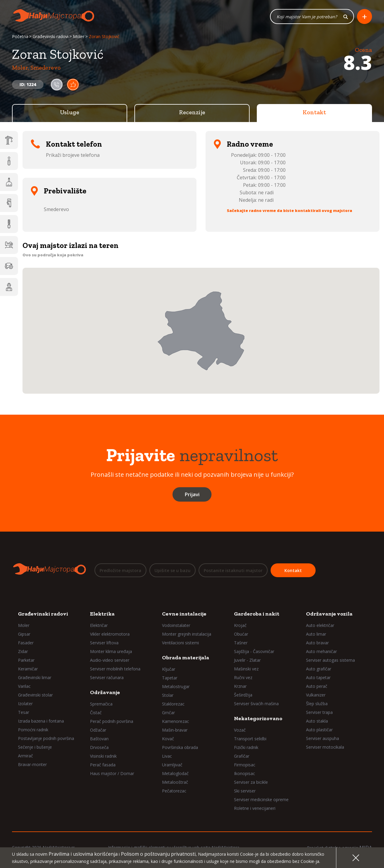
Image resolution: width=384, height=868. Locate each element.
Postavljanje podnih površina (46, 738)
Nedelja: (248, 200)
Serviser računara (107, 677)
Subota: (248, 193)
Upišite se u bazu (172, 570)
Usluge (70, 112)
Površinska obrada (180, 747)
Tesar (24, 712)
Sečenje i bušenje (35, 747)
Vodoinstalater (176, 625)
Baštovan (99, 739)
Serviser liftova (104, 643)
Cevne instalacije (184, 614)
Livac (167, 756)
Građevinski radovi (51, 37)
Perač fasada (103, 765)
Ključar (169, 669)
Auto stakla (317, 721)
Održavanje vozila (329, 614)
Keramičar (28, 669)
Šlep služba (317, 704)
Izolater (25, 704)
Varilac (24, 686)
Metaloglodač (175, 773)
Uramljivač (172, 765)
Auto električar (320, 625)
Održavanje (105, 692)
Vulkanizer (316, 695)
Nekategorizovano (258, 718)
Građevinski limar (35, 677)
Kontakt (314, 112)
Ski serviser (245, 791)
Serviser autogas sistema (330, 660)
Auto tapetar (318, 677)
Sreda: (250, 170)
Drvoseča (99, 747)
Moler (79, 37)
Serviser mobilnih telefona (115, 669)
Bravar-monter (32, 764)
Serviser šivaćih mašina (256, 704)
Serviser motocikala (325, 747)
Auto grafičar (319, 669)
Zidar (23, 651)
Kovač (168, 739)
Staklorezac (173, 704)
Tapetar (170, 678)
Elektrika (102, 614)
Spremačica (101, 704)
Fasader (26, 643)
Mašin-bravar (175, 730)
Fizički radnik (246, 747)
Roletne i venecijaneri (255, 808)
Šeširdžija (243, 695)
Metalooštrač (175, 782)
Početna (20, 37)
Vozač (240, 730)
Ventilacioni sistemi (180, 643)
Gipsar (24, 634)
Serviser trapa (319, 712)
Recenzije (192, 112)
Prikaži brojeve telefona (73, 155)
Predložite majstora (120, 570)
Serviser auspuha (322, 738)
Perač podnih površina (112, 721)
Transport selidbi (250, 739)
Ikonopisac (244, 773)
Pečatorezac (174, 791)
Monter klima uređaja (111, 651)
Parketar (26, 660)
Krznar (240, 686)
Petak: (250, 185)
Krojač (240, 625)
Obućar (241, 634)
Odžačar (98, 730)
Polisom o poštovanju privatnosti (158, 854)
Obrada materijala (186, 658)
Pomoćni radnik (33, 730)
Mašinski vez (246, 669)
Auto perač (317, 686)
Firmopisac (245, 765)
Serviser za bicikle (251, 782)
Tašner (241, 643)
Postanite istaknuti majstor (233, 570)
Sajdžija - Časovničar (254, 651)
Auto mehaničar (321, 651)
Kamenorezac (175, 721)
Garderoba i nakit (257, 614)
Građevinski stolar (35, 695)
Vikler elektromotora (110, 634)
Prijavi (192, 495)
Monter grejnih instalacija (187, 634)
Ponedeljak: (244, 155)
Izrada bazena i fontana (41, 721)
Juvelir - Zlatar (247, 660)
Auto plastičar (319, 730)
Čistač (96, 713)
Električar (99, 625)
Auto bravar (317, 643)
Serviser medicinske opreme (261, 799)
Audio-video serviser (110, 660)
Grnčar (168, 713)
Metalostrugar (176, 686)
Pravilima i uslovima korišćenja (83, 854)
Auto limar (316, 634)
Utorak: (248, 163)
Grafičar (242, 756)
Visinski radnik (103, 756)
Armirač (25, 756)
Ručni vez (243, 677)
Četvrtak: (247, 178)
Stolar (168, 695)
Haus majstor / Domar (112, 773)
